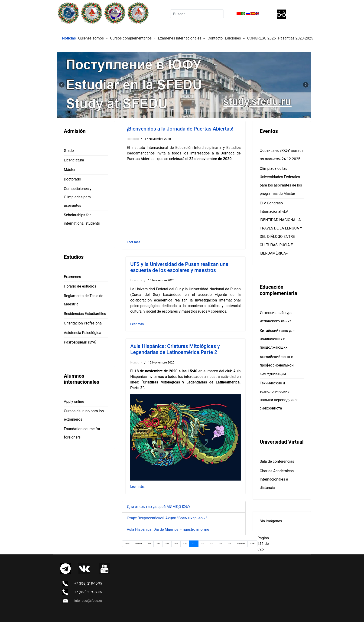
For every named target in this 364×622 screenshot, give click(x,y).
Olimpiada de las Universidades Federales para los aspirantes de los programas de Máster (281, 181)
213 (212, 544)
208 (167, 544)
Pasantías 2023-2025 (296, 38)
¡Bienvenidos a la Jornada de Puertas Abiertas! (180, 129)
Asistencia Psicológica (83, 333)
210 (185, 544)
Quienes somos (91, 38)
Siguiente (241, 544)
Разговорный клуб (80, 342)
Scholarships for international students (82, 219)
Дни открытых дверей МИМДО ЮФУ (159, 507)
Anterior (138, 544)
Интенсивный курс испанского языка (276, 317)
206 (149, 544)
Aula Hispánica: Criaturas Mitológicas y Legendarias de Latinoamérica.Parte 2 (175, 349)
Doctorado (72, 179)
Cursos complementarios (131, 38)
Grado (69, 151)
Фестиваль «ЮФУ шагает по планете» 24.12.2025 (281, 155)
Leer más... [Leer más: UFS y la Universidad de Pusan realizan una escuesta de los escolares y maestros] (138, 324)
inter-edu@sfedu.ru (88, 601)
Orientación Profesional (83, 323)
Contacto (215, 38)
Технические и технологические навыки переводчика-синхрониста (279, 396)
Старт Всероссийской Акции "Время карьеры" (167, 518)
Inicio (127, 544)
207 (158, 544)
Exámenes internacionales (180, 38)
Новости (133, 139)
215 (230, 544)
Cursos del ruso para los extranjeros (84, 415)
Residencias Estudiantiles (85, 314)
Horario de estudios (80, 286)
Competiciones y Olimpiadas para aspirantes (78, 197)
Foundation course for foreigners (82, 433)
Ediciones (233, 38)
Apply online (74, 401)
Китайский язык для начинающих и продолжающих (278, 339)
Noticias (69, 38)
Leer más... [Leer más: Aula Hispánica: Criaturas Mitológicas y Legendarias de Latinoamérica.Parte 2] (138, 487)
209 (176, 544)
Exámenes (72, 277)
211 (194, 544)
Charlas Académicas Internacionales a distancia (277, 479)
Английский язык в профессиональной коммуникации (277, 365)
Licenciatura (74, 160)
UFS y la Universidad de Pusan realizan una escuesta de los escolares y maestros (179, 267)
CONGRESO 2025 (262, 38)
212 (203, 544)
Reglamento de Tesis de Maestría (84, 300)
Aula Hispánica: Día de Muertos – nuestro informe (168, 529)
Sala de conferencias (277, 461)
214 (221, 544)
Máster (70, 170)
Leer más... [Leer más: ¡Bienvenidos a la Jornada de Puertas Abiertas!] (135, 242)
